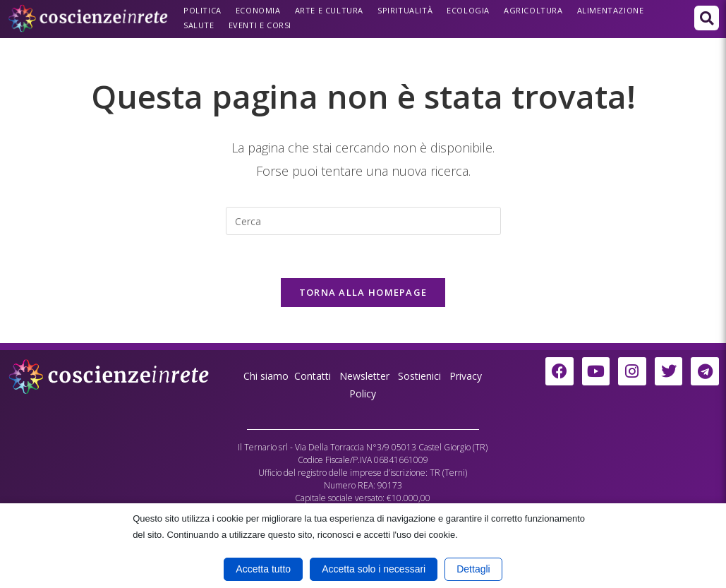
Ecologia (468, 10)
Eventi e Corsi (260, 25)
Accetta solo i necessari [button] (374, 569)
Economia (258, 10)
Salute (199, 25)
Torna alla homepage (363, 292)
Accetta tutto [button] (263, 569)
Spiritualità (405, 10)
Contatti (313, 376)
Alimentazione (611, 10)
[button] (707, 18)
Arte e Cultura (329, 10)
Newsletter (364, 376)
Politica (202, 10)
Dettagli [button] (473, 569)
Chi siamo (266, 376)
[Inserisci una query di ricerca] (363, 221)
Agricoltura (533, 10)
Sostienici (421, 376)
